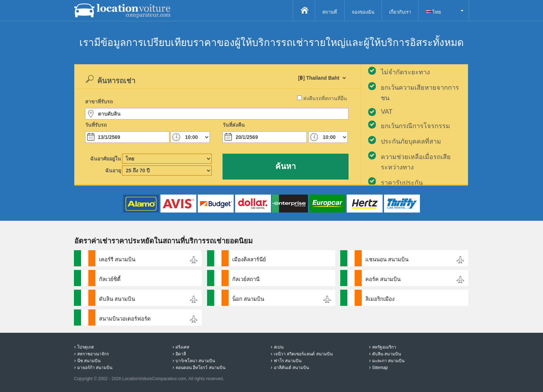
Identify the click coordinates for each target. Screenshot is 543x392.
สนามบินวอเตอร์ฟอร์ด (125, 319)
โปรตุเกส (85, 347)
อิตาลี (181, 354)
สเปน (279, 347)
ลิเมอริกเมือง (380, 299)
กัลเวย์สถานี (246, 279)
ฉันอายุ (113, 171)
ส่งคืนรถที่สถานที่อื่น (325, 98)
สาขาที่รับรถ (99, 102)
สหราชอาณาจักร (93, 354)
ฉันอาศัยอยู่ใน (106, 159)
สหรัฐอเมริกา (384, 347)
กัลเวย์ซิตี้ (110, 279)
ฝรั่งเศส (182, 347)
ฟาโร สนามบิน (288, 361)
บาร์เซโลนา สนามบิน (195, 361)
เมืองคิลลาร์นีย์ (249, 259)
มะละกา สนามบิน (388, 361)
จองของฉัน (363, 12)
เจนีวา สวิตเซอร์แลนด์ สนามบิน (303, 354)
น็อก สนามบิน (248, 299)
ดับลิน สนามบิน (117, 299)
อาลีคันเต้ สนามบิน (291, 368)
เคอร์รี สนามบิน (117, 259)
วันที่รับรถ (96, 125)
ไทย (434, 12)
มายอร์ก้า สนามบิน (95, 368)
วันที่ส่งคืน (234, 125)
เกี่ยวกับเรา (400, 12)
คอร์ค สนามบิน (383, 279)
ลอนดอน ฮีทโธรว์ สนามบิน (200, 368)
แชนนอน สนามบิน (387, 259)
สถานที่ (330, 12)
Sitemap (380, 368)
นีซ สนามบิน (89, 361)
